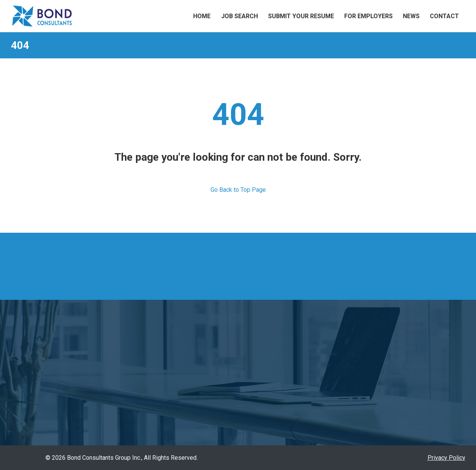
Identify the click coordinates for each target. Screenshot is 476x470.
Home (202, 16)
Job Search (240, 16)
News (411, 16)
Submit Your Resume (301, 16)
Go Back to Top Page (238, 190)
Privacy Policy (446, 458)
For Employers (368, 16)
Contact (444, 16)
